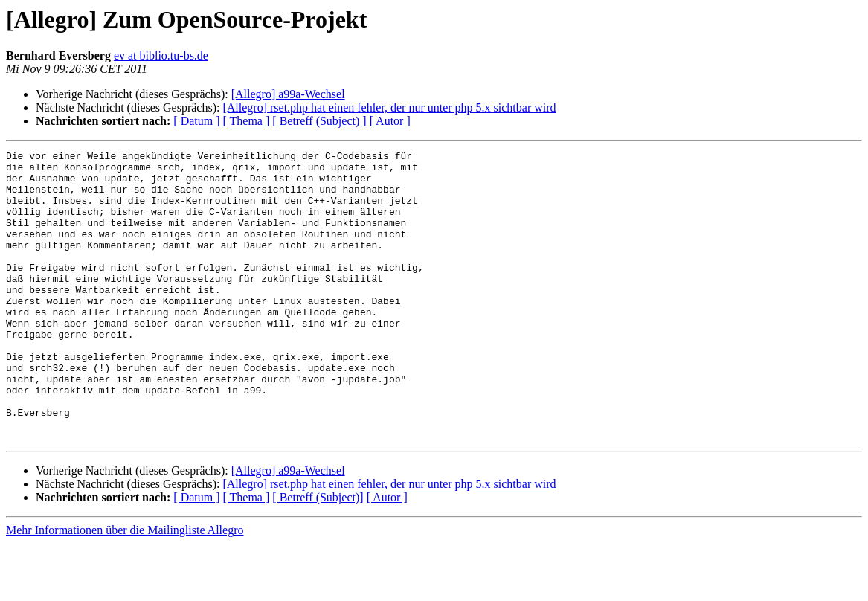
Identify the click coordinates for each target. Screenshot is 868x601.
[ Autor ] (390, 121)
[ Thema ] (247, 121)
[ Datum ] (196, 121)
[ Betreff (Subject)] (318, 555)
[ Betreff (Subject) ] (319, 121)
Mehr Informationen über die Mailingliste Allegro (125, 588)
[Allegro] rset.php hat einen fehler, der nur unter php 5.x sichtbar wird (389, 107)
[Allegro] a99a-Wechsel (288, 94)
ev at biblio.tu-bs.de (161, 55)
